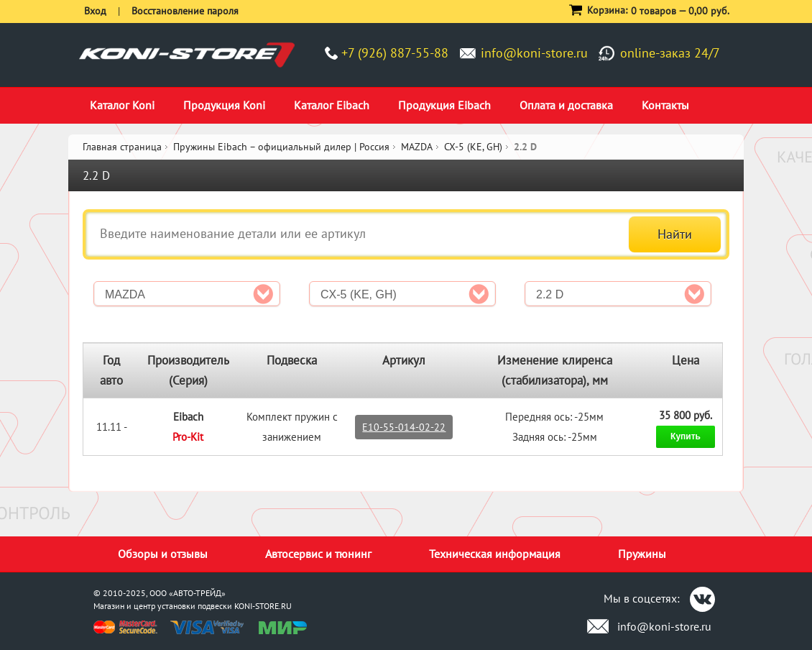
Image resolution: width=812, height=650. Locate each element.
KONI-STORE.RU (263, 606)
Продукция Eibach (444, 105)
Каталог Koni (122, 105)
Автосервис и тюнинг (318, 554)
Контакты (665, 105)
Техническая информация (495, 554)
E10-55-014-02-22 (404, 427)
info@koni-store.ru (534, 53)
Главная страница (122, 147)
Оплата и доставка (566, 105)
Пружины (642, 554)
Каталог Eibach (332, 105)
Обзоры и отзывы (163, 554)
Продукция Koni (224, 105)
